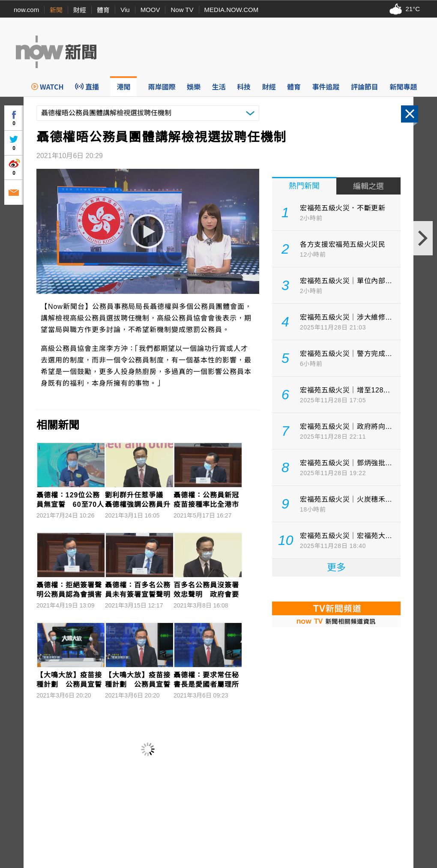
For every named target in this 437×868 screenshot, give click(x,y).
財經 (80, 10)
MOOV (150, 10)
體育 (103, 10)
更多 (336, 567)
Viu (125, 10)
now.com (26, 10)
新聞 (56, 10)
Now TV (182, 10)
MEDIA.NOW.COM (232, 10)
